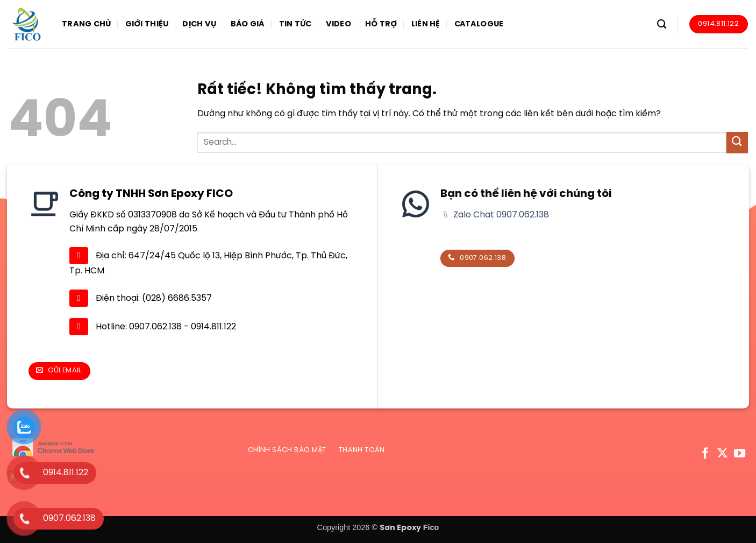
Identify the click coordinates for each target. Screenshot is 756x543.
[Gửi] (737, 142)
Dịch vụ (199, 24)
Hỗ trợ (381, 24)
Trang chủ (87, 24)
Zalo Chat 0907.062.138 (500, 215)
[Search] (662, 24)
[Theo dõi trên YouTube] (740, 454)
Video (338, 24)
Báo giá (248, 24)
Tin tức (295, 24)
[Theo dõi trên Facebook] (705, 454)
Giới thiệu (147, 24)
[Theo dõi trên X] (722, 454)
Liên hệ (426, 24)
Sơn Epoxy (400, 528)
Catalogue (479, 24)
